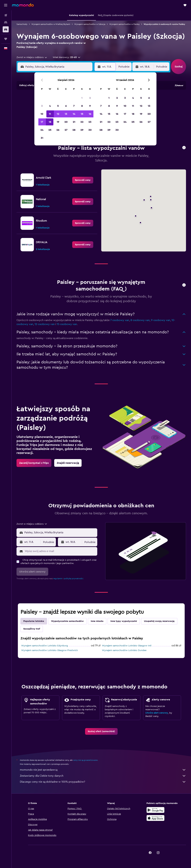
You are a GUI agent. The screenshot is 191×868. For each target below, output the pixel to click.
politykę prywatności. (74, 578)
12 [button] (58, 114)
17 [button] (42, 122)
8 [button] (82, 106)
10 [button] (42, 114)
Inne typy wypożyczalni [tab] (124, 621)
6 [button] (66, 106)
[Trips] (6, 39)
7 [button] (74, 106)
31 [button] (42, 138)
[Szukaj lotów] (6, 15)
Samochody (22, 24)
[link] (83, 180)
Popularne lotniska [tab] (34, 621)
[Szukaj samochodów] (6, 29)
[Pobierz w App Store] (155, 818)
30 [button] (90, 130)
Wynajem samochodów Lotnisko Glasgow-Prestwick (49, 650)
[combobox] (32, 57)
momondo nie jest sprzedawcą (103, 770)
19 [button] (58, 122)
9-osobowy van (161, 320)
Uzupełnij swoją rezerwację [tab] (159, 621)
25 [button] (50, 130)
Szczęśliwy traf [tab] (32, 629)
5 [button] (58, 106)
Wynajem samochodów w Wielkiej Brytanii (51, 24)
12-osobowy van (45, 324)
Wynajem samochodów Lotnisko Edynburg (45, 646)
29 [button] (82, 130)
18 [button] (50, 122)
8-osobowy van (140, 320)
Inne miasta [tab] (97, 621)
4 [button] (50, 106)
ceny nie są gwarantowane (85, 760)
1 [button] (82, 98)
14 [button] (74, 114)
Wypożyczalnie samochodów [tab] (67, 621)
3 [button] (42, 106)
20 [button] (66, 122)
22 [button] (82, 122)
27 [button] (66, 130)
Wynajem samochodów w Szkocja (90, 24)
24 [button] (42, 130)
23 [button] (90, 122)
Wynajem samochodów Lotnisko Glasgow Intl (127, 646)
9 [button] (90, 106)
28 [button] (74, 130)
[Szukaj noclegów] (6, 22)
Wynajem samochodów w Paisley (124, 24)
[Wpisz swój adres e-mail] (60, 551)
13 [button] (66, 114)
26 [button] (58, 130)
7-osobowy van (120, 320)
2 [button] (90, 98)
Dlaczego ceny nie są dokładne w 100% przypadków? (103, 782)
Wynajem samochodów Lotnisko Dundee (124, 650)
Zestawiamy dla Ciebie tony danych (103, 776)
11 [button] (50, 114)
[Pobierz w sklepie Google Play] (155, 810)
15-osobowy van (67, 324)
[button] (6, 5)
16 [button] (90, 114)
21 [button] (74, 122)
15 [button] (82, 114)
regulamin (58, 578)
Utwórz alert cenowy (157, 713)
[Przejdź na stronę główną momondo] (23, 5)
